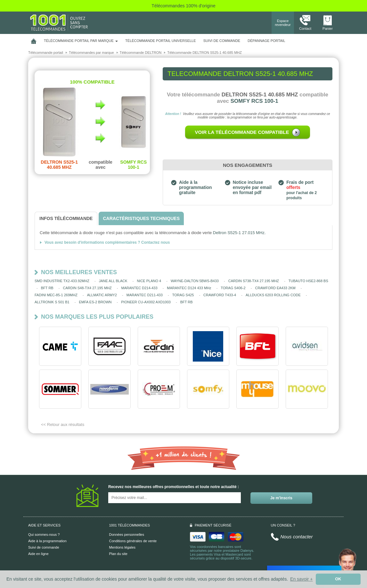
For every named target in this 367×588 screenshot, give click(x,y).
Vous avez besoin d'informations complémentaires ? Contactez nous (107, 242)
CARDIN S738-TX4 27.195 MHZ (254, 281)
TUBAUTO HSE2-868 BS (308, 281)
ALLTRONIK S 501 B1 (52, 302)
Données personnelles (127, 535)
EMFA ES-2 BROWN (95, 302)
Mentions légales (122, 547)
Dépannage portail (266, 41)
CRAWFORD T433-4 (220, 295)
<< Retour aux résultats (63, 425)
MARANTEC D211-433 (145, 295)
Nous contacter (297, 537)
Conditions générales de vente (133, 541)
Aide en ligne (38, 554)
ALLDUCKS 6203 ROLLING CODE (273, 295)
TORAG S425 (183, 295)
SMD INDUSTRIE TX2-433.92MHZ (62, 281)
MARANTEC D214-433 (139, 288)
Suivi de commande (44, 547)
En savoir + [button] (301, 579)
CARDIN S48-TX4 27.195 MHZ (87, 288)
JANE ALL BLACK (113, 281)
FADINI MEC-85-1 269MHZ (56, 295)
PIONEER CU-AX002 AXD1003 (146, 302)
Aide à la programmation (47, 541)
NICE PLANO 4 (149, 281)
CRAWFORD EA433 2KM (275, 288)
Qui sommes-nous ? (44, 535)
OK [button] (338, 579)
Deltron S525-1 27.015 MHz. (239, 233)
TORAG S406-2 (233, 288)
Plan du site (118, 554)
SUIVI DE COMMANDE (222, 41)
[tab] (66, 219)
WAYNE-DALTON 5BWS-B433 (195, 281)
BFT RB (47, 288)
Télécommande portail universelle (160, 41)
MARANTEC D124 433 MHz (189, 288)
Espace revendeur (283, 23)
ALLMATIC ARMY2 (102, 295)
